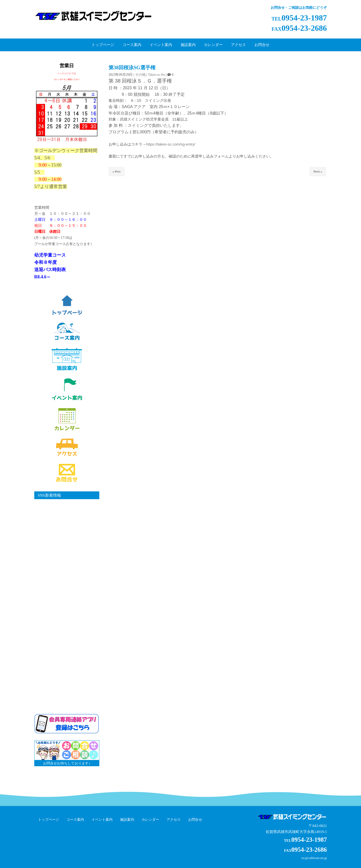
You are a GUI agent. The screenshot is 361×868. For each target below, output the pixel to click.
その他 (140, 75)
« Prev (117, 171)
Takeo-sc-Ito (156, 75)
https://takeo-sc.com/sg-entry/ (171, 144)
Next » (318, 171)
